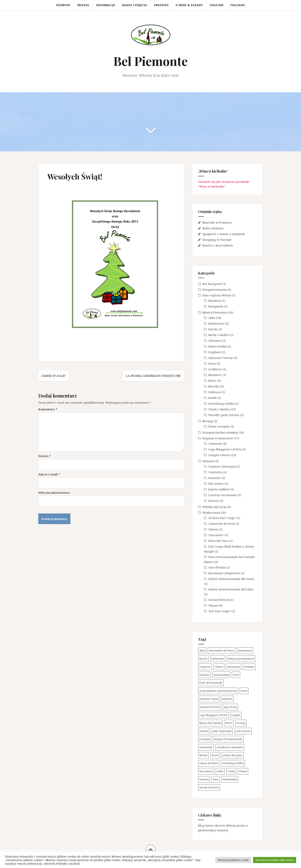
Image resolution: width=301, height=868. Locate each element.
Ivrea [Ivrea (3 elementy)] (244, 691)
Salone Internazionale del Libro (231, 589)
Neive (212, 381)
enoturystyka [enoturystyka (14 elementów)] (221, 675)
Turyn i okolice (219, 409)
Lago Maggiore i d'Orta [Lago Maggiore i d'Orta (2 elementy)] (213, 715)
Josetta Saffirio (219, 489)
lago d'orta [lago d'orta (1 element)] (230, 707)
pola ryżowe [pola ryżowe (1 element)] (243, 731)
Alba (212, 318)
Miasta (83, 5)
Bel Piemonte (150, 61)
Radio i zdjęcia (135, 5)
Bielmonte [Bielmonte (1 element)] (218, 659)
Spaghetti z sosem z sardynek (224, 234)
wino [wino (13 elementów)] (216, 779)
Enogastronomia (215, 289)
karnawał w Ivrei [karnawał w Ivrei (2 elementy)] (210, 707)
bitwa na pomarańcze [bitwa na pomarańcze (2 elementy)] (241, 659)
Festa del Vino (218, 541)
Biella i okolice (219, 335)
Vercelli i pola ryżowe (224, 415)
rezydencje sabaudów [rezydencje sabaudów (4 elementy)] (230, 747)
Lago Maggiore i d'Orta (225, 449)
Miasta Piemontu (215, 312)
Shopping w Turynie (217, 240)
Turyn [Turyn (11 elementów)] (231, 771)
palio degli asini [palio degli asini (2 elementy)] (222, 731)
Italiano (238, 5)
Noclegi (208, 421)
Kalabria (215, 301)
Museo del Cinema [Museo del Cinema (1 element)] (210, 723)
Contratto (215, 472)
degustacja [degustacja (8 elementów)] (233, 667)
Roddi (212, 398)
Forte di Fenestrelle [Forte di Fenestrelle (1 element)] (211, 683)
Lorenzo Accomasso (223, 495)
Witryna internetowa (54, 493)
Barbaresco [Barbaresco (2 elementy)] (245, 651)
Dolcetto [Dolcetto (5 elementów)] (204, 675)
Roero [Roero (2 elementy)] (215, 755)
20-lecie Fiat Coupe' (222, 518)
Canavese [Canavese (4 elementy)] (205, 667)
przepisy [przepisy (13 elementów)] (205, 739)
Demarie (215, 478)
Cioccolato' (216, 535)
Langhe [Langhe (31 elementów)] (236, 715)
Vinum (213, 605)
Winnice (208, 461)
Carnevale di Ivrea (222, 524)
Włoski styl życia (214, 507)
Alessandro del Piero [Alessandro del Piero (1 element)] (221, 651)
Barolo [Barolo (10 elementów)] (203, 659)
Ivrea (212, 363)
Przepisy (161, 5)
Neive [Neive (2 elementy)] (229, 723)
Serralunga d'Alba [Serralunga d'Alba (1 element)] (233, 763)
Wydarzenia (211, 512)
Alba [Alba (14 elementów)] (202, 651)
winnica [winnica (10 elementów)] (204, 779)
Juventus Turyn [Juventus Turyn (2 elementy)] (209, 699)
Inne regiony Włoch (217, 295)
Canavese (215, 443)
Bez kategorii (212, 284)
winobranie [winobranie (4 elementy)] (230, 779)
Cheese (213, 529)
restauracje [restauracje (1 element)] (206, 747)
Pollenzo (215, 392)
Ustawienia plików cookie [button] (233, 860)
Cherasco (215, 341)
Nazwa (45, 456)
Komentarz (48, 409)
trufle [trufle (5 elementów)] (220, 771)
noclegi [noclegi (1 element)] (241, 723)
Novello (214, 386)
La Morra (215, 369)
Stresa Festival (219, 600)
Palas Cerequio (219, 426)
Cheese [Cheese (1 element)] (219, 667)
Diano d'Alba (218, 346)
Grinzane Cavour (221, 358)
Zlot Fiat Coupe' (219, 611)
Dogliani (215, 352)
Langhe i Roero (219, 455)
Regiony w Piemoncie (218, 438)
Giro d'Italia (217, 567)
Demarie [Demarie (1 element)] (249, 667)
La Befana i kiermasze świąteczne (153, 376)
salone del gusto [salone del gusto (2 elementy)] (233, 755)
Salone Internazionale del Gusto (231, 579)
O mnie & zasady (189, 5)
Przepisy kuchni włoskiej (220, 432)
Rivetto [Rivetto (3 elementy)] (204, 755)
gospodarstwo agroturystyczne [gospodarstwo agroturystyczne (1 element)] (218, 691)
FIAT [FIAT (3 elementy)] (236, 675)
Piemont (63, 5)
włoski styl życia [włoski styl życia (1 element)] (209, 787)
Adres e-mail (49, 474)
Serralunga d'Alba (221, 403)
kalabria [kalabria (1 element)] (227, 699)
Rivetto (214, 501)
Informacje (106, 5)
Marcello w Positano (217, 222)
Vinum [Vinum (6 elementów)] (243, 771)
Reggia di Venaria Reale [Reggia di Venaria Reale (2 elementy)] (228, 739)
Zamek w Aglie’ (54, 376)
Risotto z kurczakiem (218, 245)
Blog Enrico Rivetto (212, 825)
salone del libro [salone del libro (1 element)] (209, 763)
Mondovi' (215, 375)
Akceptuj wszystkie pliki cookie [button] (275, 860)
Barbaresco (216, 323)
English (217, 5)
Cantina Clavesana (222, 466)
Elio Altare (216, 483)
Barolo (213, 329)
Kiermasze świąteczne (224, 573)
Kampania (216, 306)
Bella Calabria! (213, 228)
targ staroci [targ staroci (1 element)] (206, 771)
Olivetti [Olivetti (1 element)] (204, 731)
